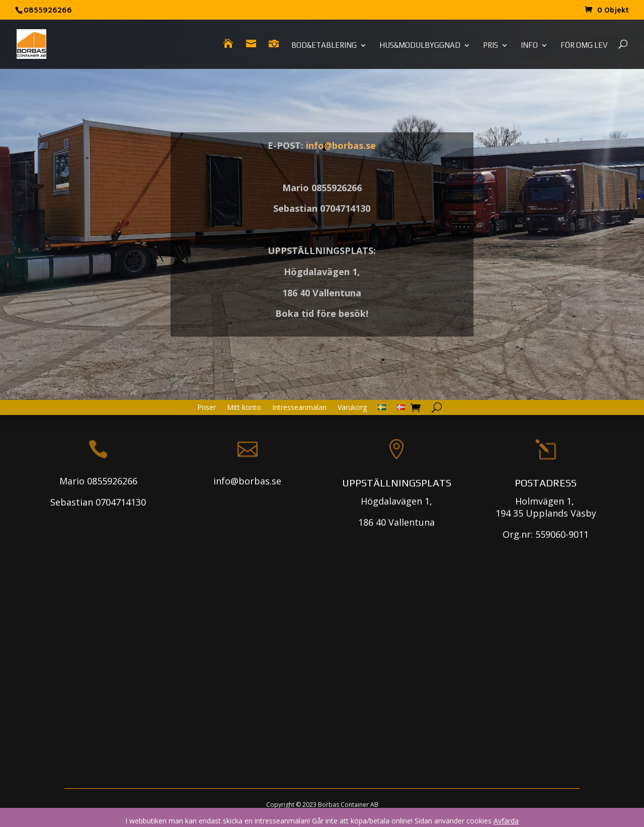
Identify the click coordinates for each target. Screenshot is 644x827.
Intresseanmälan (299, 408)
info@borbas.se (341, 145)
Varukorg (352, 408)
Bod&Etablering (324, 46)
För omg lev (584, 46)
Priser (207, 408)
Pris (491, 46)
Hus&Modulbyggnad (420, 46)
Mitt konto (244, 408)
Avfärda (506, 821)
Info (529, 46)
